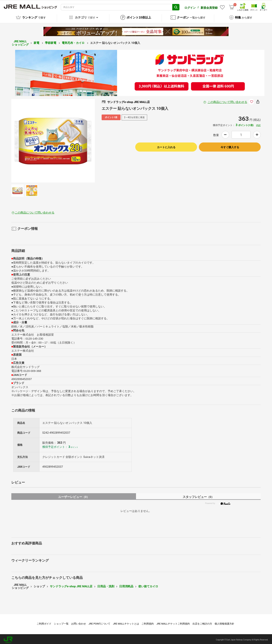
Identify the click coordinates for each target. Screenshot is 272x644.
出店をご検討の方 (202, 622)
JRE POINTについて (99, 622)
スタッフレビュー (198, 495)
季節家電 (51, 41)
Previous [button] (30, 139)
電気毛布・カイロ (73, 41)
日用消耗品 (126, 585)
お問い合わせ (79, 622)
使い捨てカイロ (148, 585)
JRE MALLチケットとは (126, 622)
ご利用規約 (148, 622)
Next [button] (76, 139)
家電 (37, 41)
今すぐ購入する (230, 146)
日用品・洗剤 (106, 585)
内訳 (258, 124)
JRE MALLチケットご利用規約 (173, 622)
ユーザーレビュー (74, 495)
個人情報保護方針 (224, 622)
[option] (53, 139)
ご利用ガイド (44, 622)
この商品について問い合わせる (227, 101)
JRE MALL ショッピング (20, 41)
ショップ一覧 (61, 622)
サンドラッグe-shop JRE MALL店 (71, 585)
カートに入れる (166, 146)
